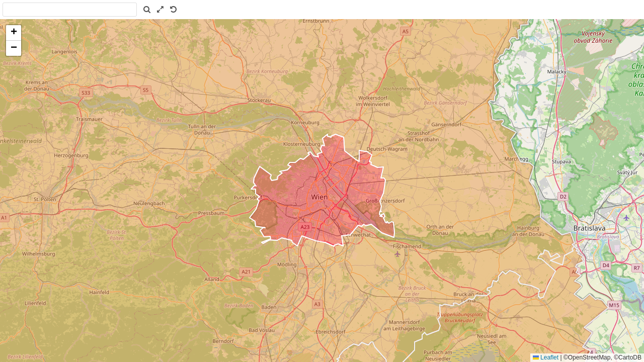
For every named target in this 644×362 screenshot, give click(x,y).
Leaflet (546, 357)
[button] (14, 33)
